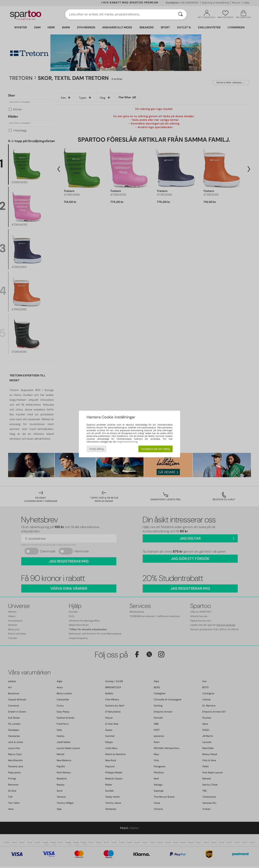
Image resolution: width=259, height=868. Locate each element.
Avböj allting (97, 449)
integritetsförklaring (127, 442)
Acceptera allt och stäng (155, 449)
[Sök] (180, 14)
